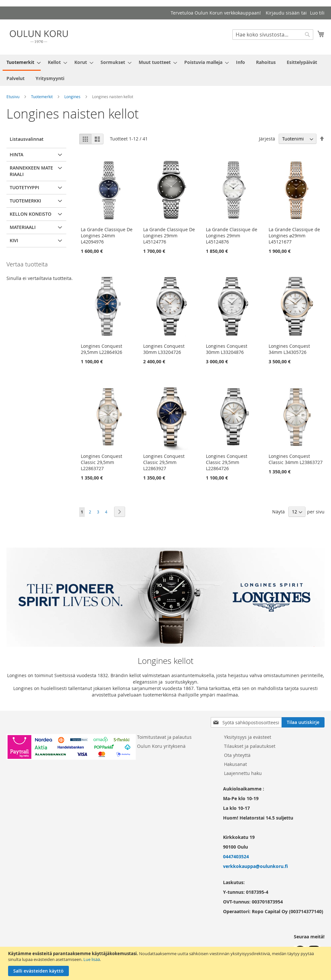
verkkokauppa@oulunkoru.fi (256, 866)
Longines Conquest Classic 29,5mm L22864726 (227, 462)
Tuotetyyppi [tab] (24, 187)
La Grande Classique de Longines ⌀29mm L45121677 (294, 236)
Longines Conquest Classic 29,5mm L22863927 (164, 462)
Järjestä (267, 139)
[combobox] (273, 35)
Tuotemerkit (42, 97)
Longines (72, 97)
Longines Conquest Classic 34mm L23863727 (296, 459)
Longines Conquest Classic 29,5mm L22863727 (101, 462)
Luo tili (317, 13)
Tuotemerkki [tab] (25, 201)
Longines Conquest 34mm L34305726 (289, 349)
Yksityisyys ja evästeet (248, 737)
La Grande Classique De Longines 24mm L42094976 (107, 236)
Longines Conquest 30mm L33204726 (164, 349)
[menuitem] (22, 63)
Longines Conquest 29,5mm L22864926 (101, 349)
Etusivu (13, 97)
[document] (166, 963)
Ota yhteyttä (237, 755)
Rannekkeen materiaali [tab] (31, 171)
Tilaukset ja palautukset (250, 746)
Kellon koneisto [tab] (31, 214)
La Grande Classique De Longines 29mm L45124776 (169, 236)
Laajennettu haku (243, 773)
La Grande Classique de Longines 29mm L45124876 (232, 236)
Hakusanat (235, 764)
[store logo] (39, 37)
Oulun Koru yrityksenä (161, 746)
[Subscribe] (303, 722)
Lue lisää (92, 959)
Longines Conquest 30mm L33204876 (227, 349)
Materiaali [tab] (23, 227)
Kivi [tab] (14, 240)
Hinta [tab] (16, 155)
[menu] (165, 70)
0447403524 (236, 856)
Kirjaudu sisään (283, 13)
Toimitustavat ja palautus (164, 737)
